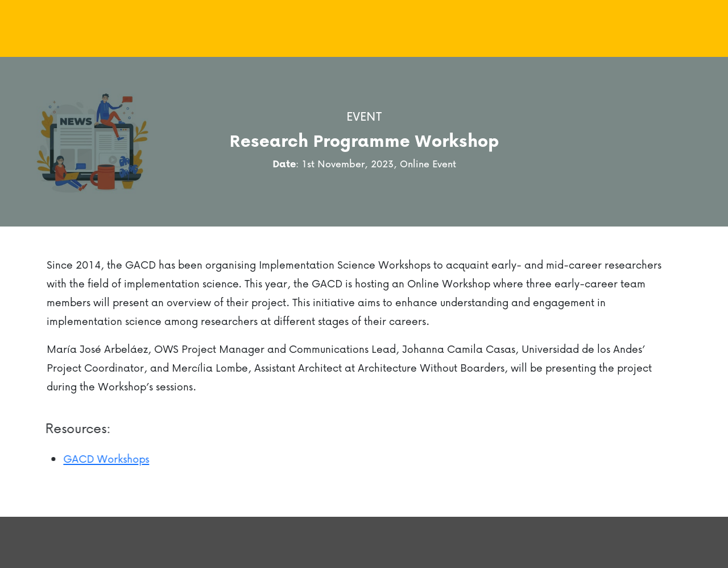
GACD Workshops (102, 458)
